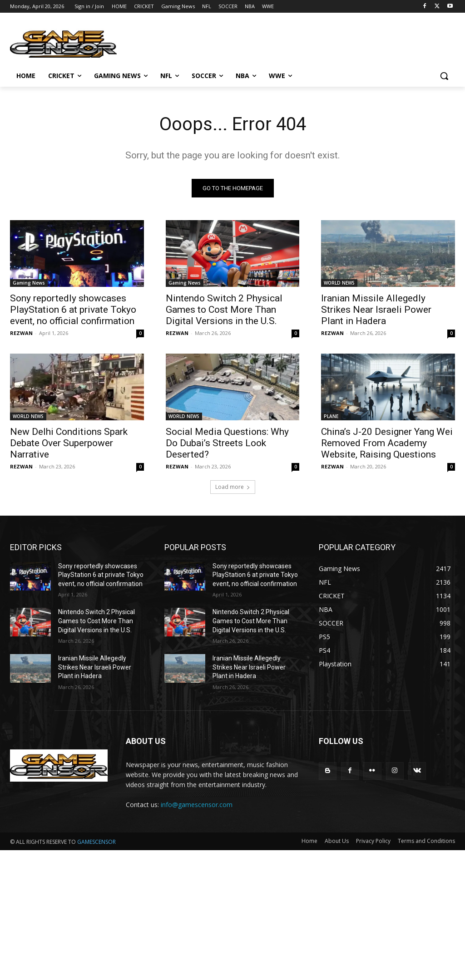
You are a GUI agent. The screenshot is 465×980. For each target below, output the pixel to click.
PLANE (331, 417)
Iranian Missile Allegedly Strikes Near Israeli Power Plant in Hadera (376, 310)
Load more (233, 487)
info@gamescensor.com (197, 805)
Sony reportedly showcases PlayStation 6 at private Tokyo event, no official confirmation (73, 310)
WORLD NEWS (339, 283)
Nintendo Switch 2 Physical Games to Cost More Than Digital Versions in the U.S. (224, 310)
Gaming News (29, 283)
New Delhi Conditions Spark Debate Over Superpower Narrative (69, 443)
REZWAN (21, 333)
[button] (444, 76)
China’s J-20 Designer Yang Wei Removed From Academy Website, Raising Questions (387, 443)
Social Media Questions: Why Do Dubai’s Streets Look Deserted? (227, 443)
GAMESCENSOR (96, 842)
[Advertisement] (232, 914)
